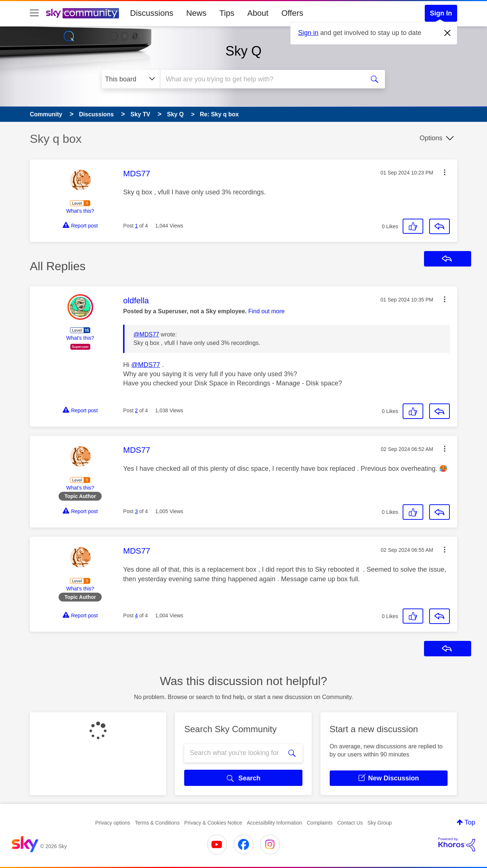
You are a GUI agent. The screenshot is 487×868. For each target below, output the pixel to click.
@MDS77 (146, 334)
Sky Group (379, 823)
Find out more (267, 311)
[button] (445, 172)
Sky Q (243, 51)
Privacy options (113, 823)
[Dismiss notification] (448, 33)
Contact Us (350, 823)
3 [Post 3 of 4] (136, 511)
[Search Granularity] (131, 79)
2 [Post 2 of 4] (136, 410)
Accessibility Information (274, 823)
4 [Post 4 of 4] (136, 615)
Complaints (320, 823)
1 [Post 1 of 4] (136, 226)
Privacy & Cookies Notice (213, 823)
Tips (227, 13)
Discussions (152, 13)
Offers (292, 13)
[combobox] (261, 79)
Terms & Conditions (157, 823)
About (258, 13)
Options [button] (431, 138)
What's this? (80, 211)
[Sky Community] (83, 13)
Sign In (441, 13)
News (196, 13)
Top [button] (470, 822)
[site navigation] (34, 13)
